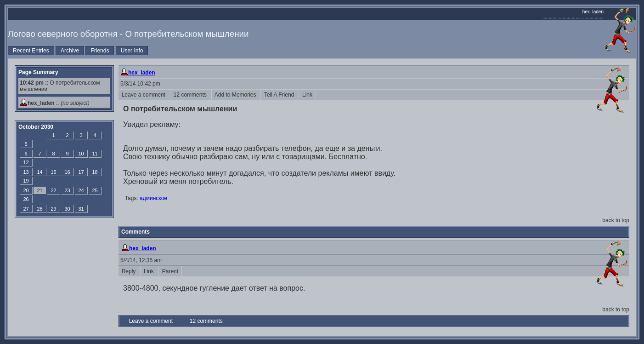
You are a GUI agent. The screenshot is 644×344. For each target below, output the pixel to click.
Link (307, 95)
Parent (170, 271)
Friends (100, 51)
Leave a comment (144, 95)
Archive (70, 51)
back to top (616, 220)
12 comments (191, 95)
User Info (132, 51)
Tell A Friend (280, 95)
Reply (129, 271)
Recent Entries (31, 51)
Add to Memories (236, 95)
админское (153, 198)
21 (40, 190)
